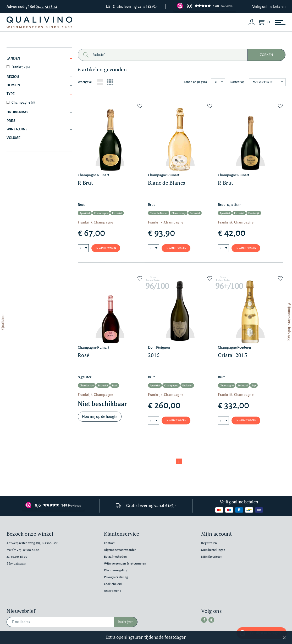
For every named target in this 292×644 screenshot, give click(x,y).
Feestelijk (254, 213)
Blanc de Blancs (159, 213)
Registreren (209, 543)
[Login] (252, 22)
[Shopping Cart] (263, 22)
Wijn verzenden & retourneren (125, 564)
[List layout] (100, 82)
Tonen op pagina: (196, 82)
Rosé (115, 385)
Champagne (23, 102)
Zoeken (266, 55)
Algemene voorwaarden (120, 550)
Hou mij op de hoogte (100, 417)
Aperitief (85, 213)
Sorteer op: (238, 82)
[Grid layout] (110, 82)
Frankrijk (21, 67)
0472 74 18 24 (46, 7)
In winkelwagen (106, 248)
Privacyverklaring (116, 577)
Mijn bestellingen (213, 550)
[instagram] (211, 620)
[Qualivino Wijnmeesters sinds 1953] (39, 22)
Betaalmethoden (115, 557)
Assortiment (112, 591)
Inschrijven (126, 622)
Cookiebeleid (113, 584)
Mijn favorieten (212, 557)
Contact (109, 543)
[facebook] (204, 620)
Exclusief (117, 213)
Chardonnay (179, 213)
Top (254, 385)
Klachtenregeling (116, 570)
